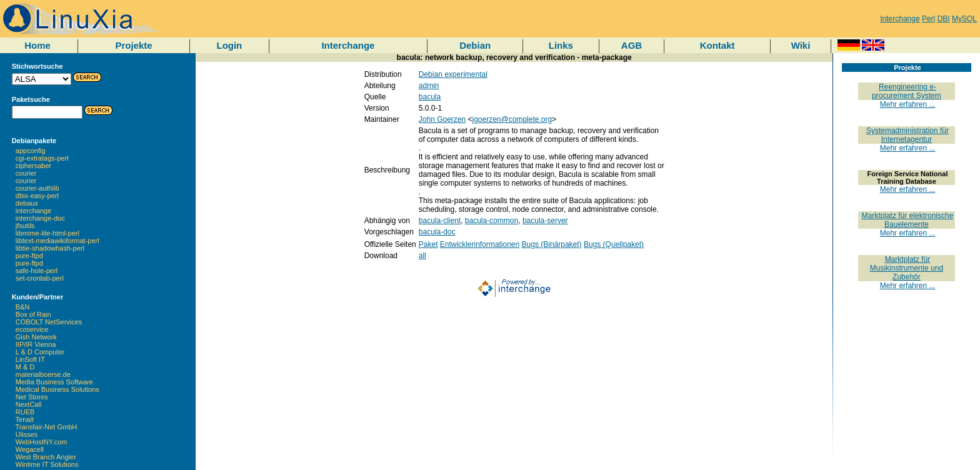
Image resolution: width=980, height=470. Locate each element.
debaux (27, 203)
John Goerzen (442, 119)
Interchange (900, 19)
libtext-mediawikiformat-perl (57, 241)
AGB (632, 45)
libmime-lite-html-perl (47, 233)
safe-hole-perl (37, 271)
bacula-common (492, 221)
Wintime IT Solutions (47, 464)
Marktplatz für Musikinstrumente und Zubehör (907, 268)
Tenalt (25, 419)
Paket (428, 244)
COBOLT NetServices (49, 322)
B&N (23, 307)
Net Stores (32, 397)
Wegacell (30, 449)
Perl (928, 19)
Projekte (133, 45)
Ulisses (27, 434)
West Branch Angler (46, 457)
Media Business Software (54, 382)
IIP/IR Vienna (36, 344)
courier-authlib (37, 188)
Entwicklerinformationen (480, 244)
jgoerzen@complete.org (512, 119)
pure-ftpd (29, 256)
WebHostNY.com (42, 442)
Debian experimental (453, 74)
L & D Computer (40, 352)
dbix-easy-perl (37, 196)
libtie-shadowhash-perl (50, 248)
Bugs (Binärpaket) (552, 244)
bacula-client (440, 221)
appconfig (31, 151)
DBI (944, 19)
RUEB (25, 412)
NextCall (29, 404)
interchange (34, 211)
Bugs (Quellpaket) (614, 244)
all (422, 256)
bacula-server (545, 221)
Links (561, 45)
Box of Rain (33, 314)
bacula (430, 97)
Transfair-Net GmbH (47, 427)
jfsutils (25, 226)
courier (26, 173)
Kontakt (717, 45)
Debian (475, 45)
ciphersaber (33, 166)
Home (37, 45)
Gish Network (36, 337)
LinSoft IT (30, 359)
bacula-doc (437, 232)
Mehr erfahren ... (908, 104)
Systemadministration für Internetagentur (907, 135)
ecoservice (32, 329)
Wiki (801, 45)
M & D (25, 367)
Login (229, 45)
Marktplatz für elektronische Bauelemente (908, 220)
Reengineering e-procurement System (907, 91)
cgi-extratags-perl (42, 158)
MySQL (964, 19)
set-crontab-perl (40, 278)
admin (429, 86)
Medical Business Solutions (57, 389)
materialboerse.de (43, 374)
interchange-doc (40, 218)
